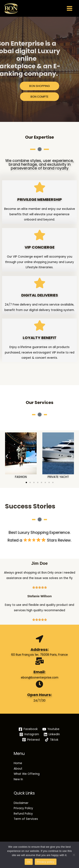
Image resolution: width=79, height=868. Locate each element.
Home (18, 763)
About (18, 769)
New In (18, 779)
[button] (7, 456)
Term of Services (26, 819)
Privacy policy (46, 862)
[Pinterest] (31, 740)
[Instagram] (29, 734)
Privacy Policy (23, 808)
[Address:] (39, 639)
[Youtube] (51, 729)
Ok (29, 862)
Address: (40, 649)
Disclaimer (21, 803)
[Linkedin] (52, 734)
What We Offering (27, 774)
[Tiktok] (52, 740)
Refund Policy (23, 814)
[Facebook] (28, 729)
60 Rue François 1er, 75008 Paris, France (39, 655)
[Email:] (39, 661)
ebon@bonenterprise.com (40, 678)
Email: (39, 672)
